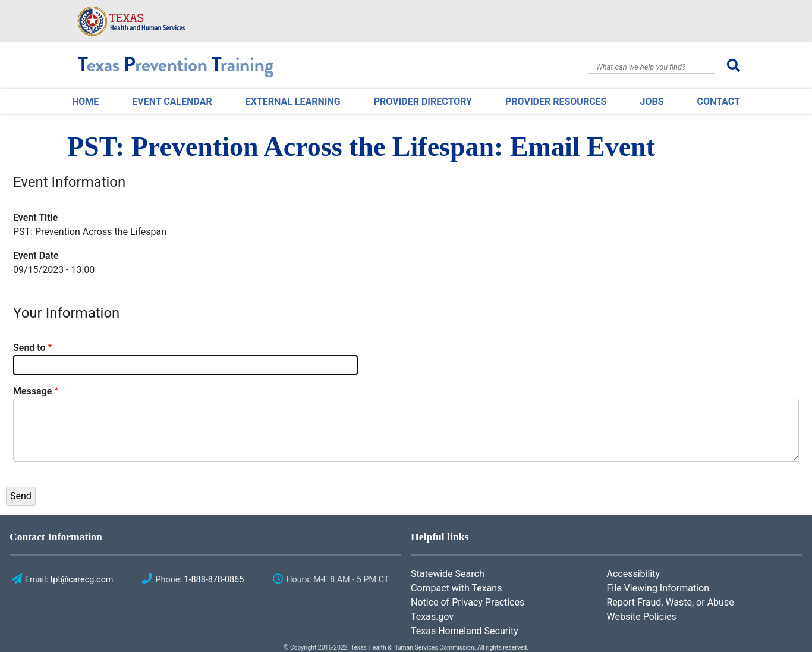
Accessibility (634, 574)
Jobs (652, 101)
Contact (719, 101)
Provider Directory (423, 101)
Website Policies (642, 617)
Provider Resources (556, 101)
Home (85, 101)
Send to (29, 348)
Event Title (35, 217)
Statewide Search (448, 574)
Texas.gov (432, 617)
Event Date (36, 256)
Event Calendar (172, 101)
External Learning (293, 101)
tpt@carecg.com (82, 580)
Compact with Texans (456, 588)
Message (32, 391)
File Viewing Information (658, 588)
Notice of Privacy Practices (468, 602)
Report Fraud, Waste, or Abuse (671, 602)
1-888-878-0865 (214, 580)
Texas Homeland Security (465, 631)
